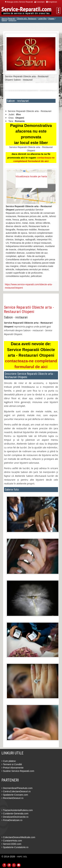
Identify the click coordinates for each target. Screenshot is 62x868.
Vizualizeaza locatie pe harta (31, 176)
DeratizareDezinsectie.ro (15, 817)
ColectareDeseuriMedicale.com (18, 837)
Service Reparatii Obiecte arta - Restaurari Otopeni (29, 309)
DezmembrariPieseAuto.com (17, 788)
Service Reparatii (8, 19)
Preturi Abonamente (12, 768)
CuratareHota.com (12, 841)
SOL (25, 857)
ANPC (20, 857)
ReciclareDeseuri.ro (12, 798)
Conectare (40, 2)
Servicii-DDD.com (11, 844)
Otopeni (51, 19)
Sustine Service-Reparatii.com (18, 771)
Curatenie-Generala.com (15, 814)
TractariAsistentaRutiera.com (17, 810)
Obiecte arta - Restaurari (27, 19)
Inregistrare (52, 2)
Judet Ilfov (42, 19)
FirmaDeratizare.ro (12, 820)
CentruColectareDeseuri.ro (16, 791)
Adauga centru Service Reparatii (19, 2)
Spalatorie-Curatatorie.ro (15, 847)
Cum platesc (9, 761)
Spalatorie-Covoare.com (15, 795)
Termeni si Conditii (12, 764)
